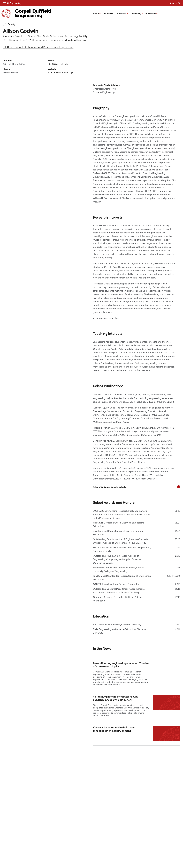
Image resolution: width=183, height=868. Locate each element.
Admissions (151, 13)
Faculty (9, 24)
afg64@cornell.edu (58, 64)
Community (136, 13)
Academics (109, 13)
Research (123, 13)
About (97, 13)
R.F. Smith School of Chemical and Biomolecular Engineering (38, 47)
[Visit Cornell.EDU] (6, 14)
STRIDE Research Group (60, 72)
